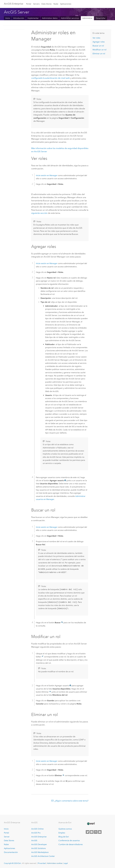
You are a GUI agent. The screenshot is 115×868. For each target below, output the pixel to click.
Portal (29, 4)
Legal (66, 863)
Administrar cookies (55, 863)
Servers (36, 4)
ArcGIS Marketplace (40, 852)
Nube (56, 4)
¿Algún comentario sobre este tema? (71, 801)
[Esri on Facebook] (92, 832)
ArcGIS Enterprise (14, 4)
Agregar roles (99, 42)
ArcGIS (34, 840)
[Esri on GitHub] (96, 832)
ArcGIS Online (37, 829)
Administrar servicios (70, 18)
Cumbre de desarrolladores (71, 844)
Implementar (33, 18)
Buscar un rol (98, 46)
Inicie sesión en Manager (47, 175)
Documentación (11, 852)
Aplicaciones (66, 4)
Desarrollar (101, 18)
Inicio (8, 18)
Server (7, 837)
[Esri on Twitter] (88, 832)
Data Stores (46, 4)
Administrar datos (50, 18)
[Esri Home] (91, 824)
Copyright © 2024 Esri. (13, 863)
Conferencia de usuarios (69, 840)
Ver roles (96, 38)
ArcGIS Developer (39, 844)
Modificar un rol (99, 50)
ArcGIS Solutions (38, 848)
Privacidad (42, 863)
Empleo (62, 833)
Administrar (87, 18)
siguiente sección (39, 213)
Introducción (19, 18)
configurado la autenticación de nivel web (51, 78)
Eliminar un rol (99, 54)
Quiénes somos (65, 829)
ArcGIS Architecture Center (43, 856)
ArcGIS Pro (36, 833)
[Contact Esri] (100, 832)
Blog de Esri (64, 837)
